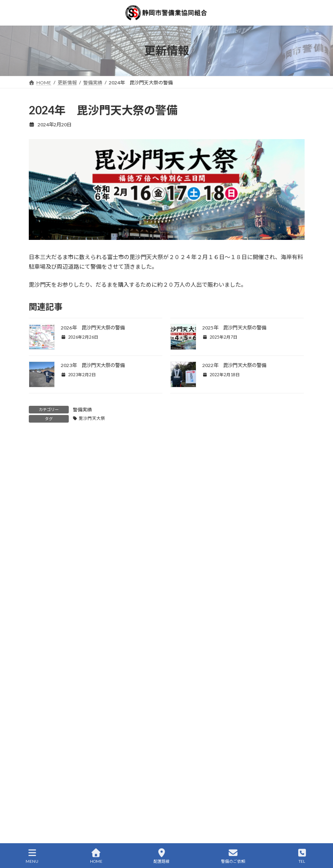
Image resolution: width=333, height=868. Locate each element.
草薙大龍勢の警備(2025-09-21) (68, 715)
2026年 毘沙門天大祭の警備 (93, 328)
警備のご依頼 (233, 856)
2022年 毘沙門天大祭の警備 (234, 365)
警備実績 (82, 410)
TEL (302, 856)
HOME (96, 856)
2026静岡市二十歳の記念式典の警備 (74, 627)
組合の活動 (46, 517)
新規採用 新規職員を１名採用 (68, 773)
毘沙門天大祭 (92, 418)
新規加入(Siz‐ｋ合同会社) (62, 656)
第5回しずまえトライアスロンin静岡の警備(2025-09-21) (99, 744)
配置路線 (162, 856)
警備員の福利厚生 (53, 502)
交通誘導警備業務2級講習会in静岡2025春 (81, 832)
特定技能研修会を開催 (57, 802)
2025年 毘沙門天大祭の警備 (234, 328)
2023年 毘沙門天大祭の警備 (93, 365)
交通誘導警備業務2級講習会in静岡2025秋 (81, 685)
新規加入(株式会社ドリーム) (64, 598)
